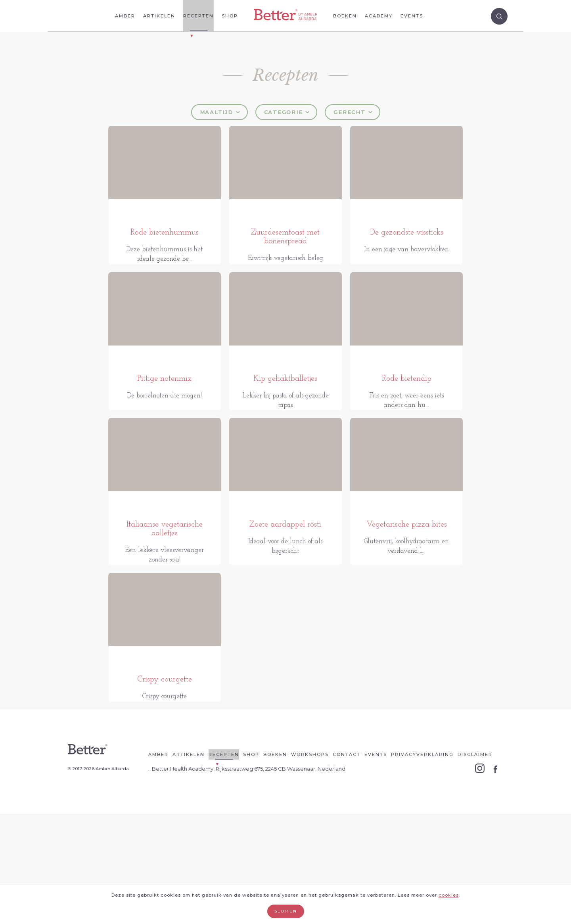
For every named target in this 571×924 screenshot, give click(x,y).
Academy (379, 16)
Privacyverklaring (422, 865)
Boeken (345, 16)
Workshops (310, 865)
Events (412, 16)
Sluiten (286, 911)
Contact (347, 865)
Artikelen (159, 16)
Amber (125, 16)
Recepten (198, 16)
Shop (230, 16)
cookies (449, 895)
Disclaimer (475, 865)
